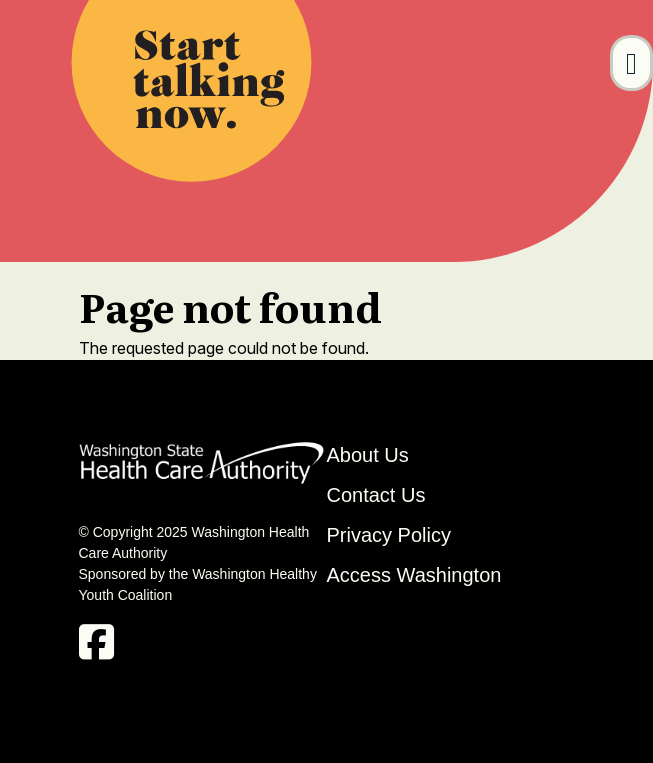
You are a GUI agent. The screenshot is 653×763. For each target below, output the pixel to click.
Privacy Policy (389, 535)
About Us (368, 455)
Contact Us (376, 495)
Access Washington (417, 575)
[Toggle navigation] (631, 63)
